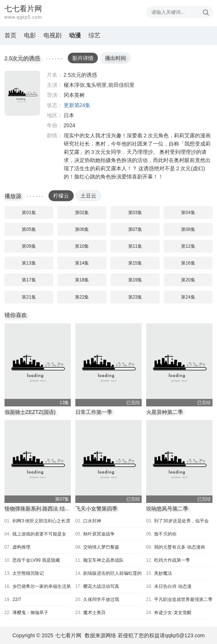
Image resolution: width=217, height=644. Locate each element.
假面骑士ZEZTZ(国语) (30, 412)
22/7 (17, 599)
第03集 (135, 213)
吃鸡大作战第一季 (172, 560)
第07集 (135, 229)
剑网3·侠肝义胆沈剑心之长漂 (41, 521)
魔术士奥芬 (94, 613)
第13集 (29, 263)
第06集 (82, 229)
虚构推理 (21, 547)
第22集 (82, 297)
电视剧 (52, 35)
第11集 (135, 246)
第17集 (29, 280)
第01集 (29, 213)
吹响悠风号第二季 (167, 509)
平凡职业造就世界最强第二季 (183, 599)
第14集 (82, 263)
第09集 (29, 246)
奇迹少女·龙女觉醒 (173, 613)
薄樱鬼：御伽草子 (30, 613)
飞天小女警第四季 (96, 509)
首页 (10, 35)
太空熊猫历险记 (28, 573)
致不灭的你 (165, 534)
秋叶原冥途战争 (99, 534)
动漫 (75, 35)
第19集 (135, 280)
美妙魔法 (163, 573)
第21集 (29, 297)
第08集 (188, 229)
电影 (30, 35)
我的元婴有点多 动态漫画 (179, 547)
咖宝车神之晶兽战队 (103, 560)
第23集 (135, 297)
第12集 (188, 246)
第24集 (188, 297)
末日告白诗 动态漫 (173, 586)
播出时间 (115, 58)
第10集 (82, 246)
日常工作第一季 (94, 412)
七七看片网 (68, 635)
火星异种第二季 (165, 412)
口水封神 (92, 521)
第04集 (188, 213)
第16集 (188, 263)
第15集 (135, 263)
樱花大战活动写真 (101, 586)
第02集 (82, 213)
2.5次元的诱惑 (22, 93)
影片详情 (83, 58)
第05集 (29, 229)
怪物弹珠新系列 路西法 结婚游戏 (43, 509)
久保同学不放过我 (101, 599)
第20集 (188, 280)
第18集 (82, 280)
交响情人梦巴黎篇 (101, 547)
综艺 (94, 35)
